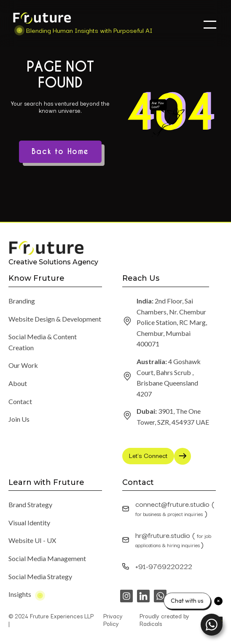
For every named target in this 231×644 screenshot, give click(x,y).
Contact (20, 401)
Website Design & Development (55, 319)
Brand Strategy (30, 504)
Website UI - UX (32, 540)
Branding (22, 301)
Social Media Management (47, 558)
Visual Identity (29, 523)
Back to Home (60, 152)
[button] (210, 25)
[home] (81, 24)
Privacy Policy (113, 620)
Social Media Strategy (40, 576)
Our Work (23, 365)
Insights (20, 594)
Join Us (19, 419)
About (18, 383)
